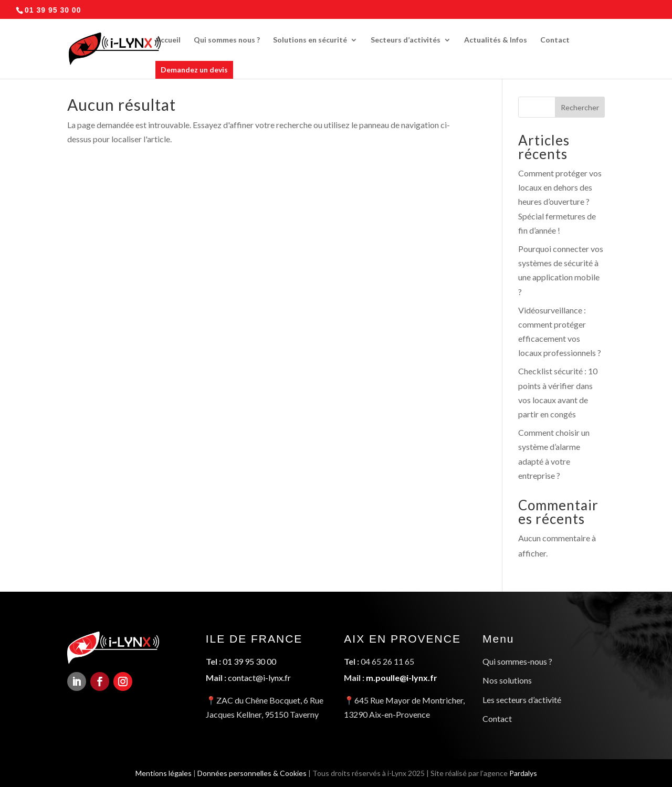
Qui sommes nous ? (227, 40)
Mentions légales (160, 772)
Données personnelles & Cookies (250, 772)
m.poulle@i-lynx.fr (402, 678)
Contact (555, 40)
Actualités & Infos (496, 40)
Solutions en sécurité (310, 40)
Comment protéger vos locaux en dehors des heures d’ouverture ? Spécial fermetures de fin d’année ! (560, 202)
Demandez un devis (194, 70)
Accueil (168, 40)
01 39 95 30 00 (250, 662)
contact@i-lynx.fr (259, 678)
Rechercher (580, 107)
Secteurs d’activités (406, 40)
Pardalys (526, 772)
